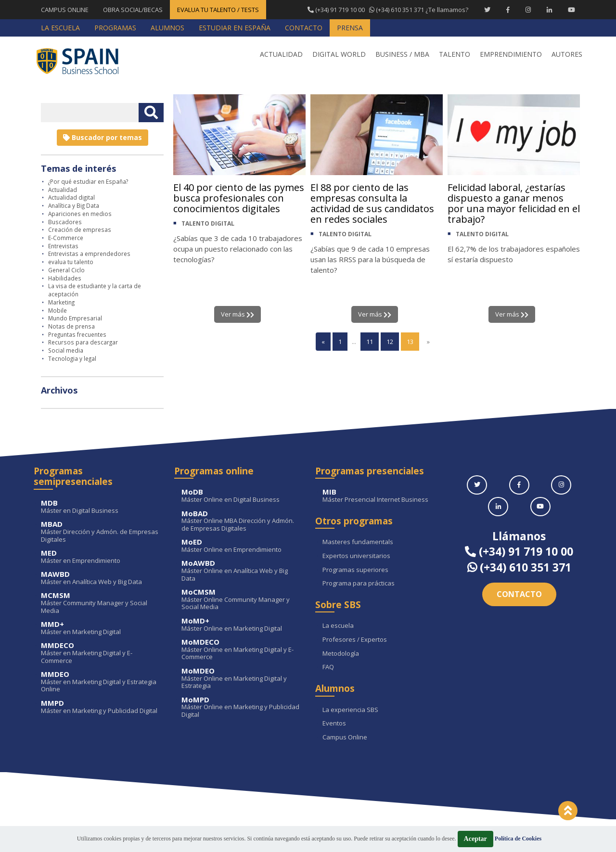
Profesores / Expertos (355, 640)
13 (410, 342)
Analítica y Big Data (74, 205)
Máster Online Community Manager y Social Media (241, 600)
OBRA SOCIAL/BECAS (133, 10)
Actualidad (63, 190)
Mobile (58, 310)
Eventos (334, 724)
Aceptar (475, 839)
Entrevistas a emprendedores (89, 254)
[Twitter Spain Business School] (487, 10)
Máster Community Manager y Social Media (100, 603)
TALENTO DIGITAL (208, 223)
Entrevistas (63, 246)
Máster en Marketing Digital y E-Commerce (100, 653)
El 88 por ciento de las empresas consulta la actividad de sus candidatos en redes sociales (372, 203)
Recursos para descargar (83, 342)
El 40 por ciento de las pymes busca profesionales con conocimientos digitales (239, 198)
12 (390, 342)
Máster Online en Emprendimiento (241, 546)
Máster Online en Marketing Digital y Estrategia (241, 679)
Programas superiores (355, 570)
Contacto (519, 594)
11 (370, 342)
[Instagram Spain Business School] (528, 10)
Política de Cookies (518, 839)
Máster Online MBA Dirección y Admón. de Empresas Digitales (241, 521)
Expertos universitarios (356, 556)
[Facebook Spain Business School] (508, 10)
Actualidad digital (71, 197)
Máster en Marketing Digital (100, 628)
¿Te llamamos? (388, 10)
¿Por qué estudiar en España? (88, 181)
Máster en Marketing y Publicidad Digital (100, 707)
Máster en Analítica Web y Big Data (100, 578)
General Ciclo (66, 270)
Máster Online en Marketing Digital (241, 625)
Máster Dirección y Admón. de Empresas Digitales (100, 532)
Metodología (341, 654)
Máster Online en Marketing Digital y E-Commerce (241, 650)
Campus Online (345, 738)
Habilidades (65, 278)
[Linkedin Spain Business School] (549, 10)
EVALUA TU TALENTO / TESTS (218, 10)
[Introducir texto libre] (90, 113)
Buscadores (65, 222)
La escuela (338, 626)
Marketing (61, 302)
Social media (66, 350)
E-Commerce (66, 238)
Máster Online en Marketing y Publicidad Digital (241, 707)
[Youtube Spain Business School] (571, 10)
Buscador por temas (103, 137)
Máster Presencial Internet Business (382, 496)
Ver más (237, 314)
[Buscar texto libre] (151, 113)
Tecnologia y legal (72, 358)
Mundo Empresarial (75, 318)
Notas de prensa (71, 326)
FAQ (328, 667)
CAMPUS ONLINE (65, 10)
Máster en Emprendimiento (100, 557)
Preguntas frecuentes (77, 334)
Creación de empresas (80, 229)
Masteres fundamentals (358, 542)
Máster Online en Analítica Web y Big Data (241, 571)
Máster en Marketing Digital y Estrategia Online (100, 682)
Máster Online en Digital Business (241, 496)
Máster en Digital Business (100, 507)
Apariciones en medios (80, 214)
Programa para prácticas (359, 584)
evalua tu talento (71, 262)
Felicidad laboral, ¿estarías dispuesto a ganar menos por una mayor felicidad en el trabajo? (514, 203)
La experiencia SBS (350, 710)
